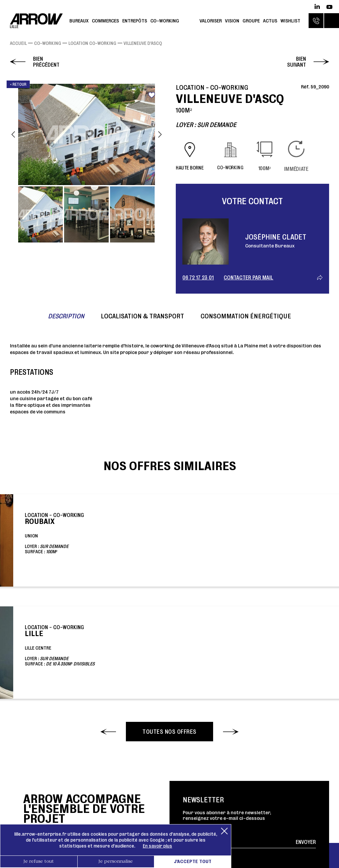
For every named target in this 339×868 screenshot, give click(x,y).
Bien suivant (297, 62)
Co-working (165, 21)
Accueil (18, 43)
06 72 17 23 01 (198, 277)
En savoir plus (157, 846)
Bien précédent (46, 62)
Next (160, 135)
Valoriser (211, 21)
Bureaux (79, 21)
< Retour (18, 84)
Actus (270, 21)
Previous (13, 135)
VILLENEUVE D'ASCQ (143, 43)
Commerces (105, 21)
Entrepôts (135, 21)
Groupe (251, 21)
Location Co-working (92, 43)
